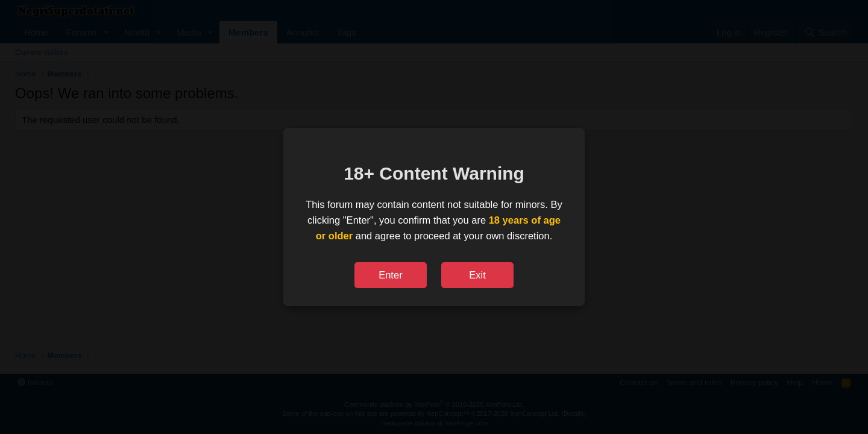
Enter (390, 275)
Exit (477, 275)
